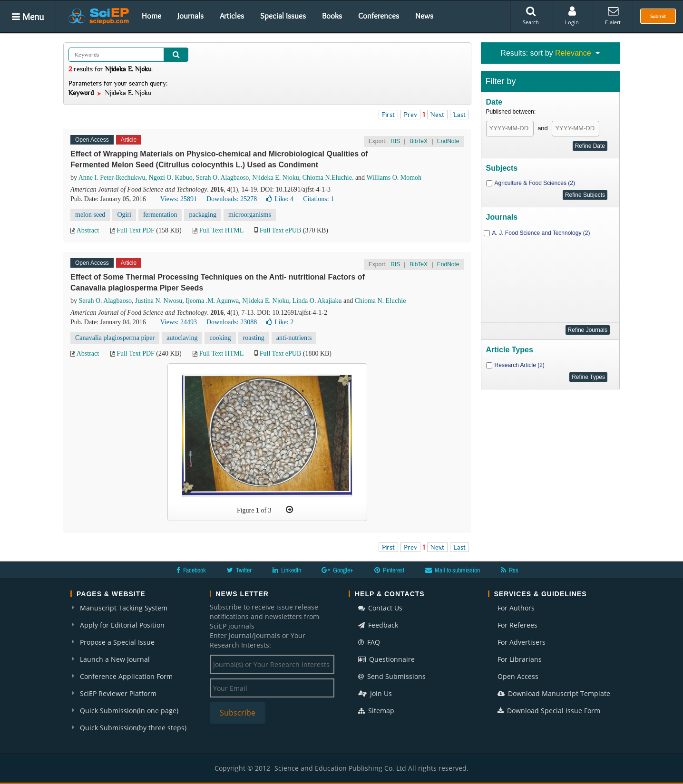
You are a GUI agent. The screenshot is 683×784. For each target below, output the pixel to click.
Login (572, 16)
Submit (658, 16)
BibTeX (419, 141)
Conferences (379, 16)
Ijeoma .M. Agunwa (212, 301)
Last (459, 115)
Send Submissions (392, 676)
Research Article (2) (520, 365)
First (388, 115)
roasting (254, 338)
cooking (220, 338)
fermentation (160, 215)
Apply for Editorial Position (122, 625)
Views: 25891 (179, 199)
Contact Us (380, 608)
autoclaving (182, 338)
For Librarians (520, 659)
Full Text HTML (221, 230)
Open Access (518, 676)
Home (151, 16)
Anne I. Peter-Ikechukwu (112, 178)
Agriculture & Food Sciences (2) (535, 183)
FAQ (369, 642)
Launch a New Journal (115, 659)
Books (332, 16)
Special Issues (283, 16)
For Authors (516, 608)
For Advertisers (522, 642)
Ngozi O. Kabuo (171, 178)
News (424, 16)
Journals (190, 16)
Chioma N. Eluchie (381, 301)
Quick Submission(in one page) (129, 711)
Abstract (88, 230)
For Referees (517, 625)
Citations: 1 (318, 199)
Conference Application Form (126, 676)
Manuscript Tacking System (124, 608)
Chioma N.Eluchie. (328, 178)
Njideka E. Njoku (275, 178)
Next (437, 115)
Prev (410, 115)
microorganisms (250, 215)
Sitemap (376, 711)
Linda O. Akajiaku (317, 301)
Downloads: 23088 (232, 322)
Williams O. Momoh (394, 178)
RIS (395, 141)
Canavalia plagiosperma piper (115, 338)
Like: (280, 199)
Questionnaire (386, 659)
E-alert (613, 16)
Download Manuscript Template (554, 693)
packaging (203, 215)
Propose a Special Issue (117, 642)
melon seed (90, 215)
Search (531, 16)
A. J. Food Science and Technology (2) (541, 233)
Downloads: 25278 (232, 199)
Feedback (378, 625)
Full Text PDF (136, 230)
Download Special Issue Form (549, 711)
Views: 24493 (179, 322)
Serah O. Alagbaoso (223, 178)
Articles (232, 16)
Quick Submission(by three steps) (133, 728)
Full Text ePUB (280, 230)
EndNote (448, 141)
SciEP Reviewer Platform (118, 693)
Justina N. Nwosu (159, 301)
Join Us (375, 693)
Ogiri (124, 215)
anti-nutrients (294, 338)
